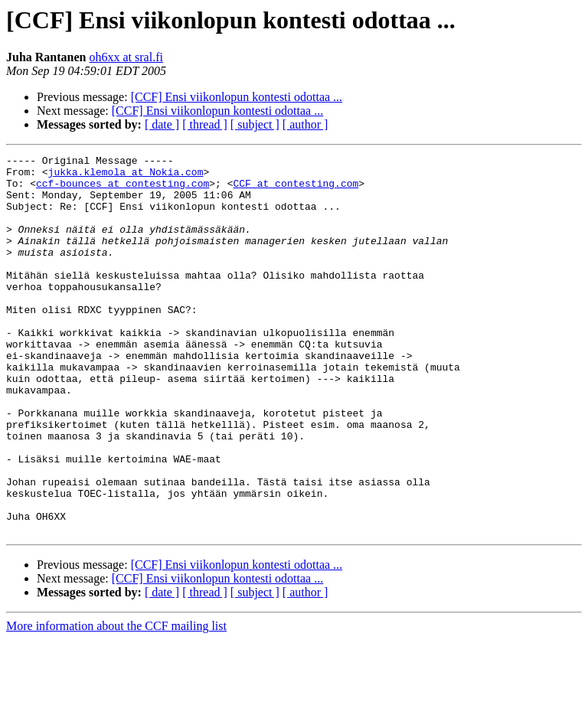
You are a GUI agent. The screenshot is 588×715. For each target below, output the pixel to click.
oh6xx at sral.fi (126, 57)
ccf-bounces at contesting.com (122, 190)
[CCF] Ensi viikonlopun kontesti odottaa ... (237, 97)
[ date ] (162, 124)
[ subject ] (255, 124)
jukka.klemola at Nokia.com (126, 176)
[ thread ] (205, 124)
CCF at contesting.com (296, 190)
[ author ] (305, 124)
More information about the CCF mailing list (116, 702)
